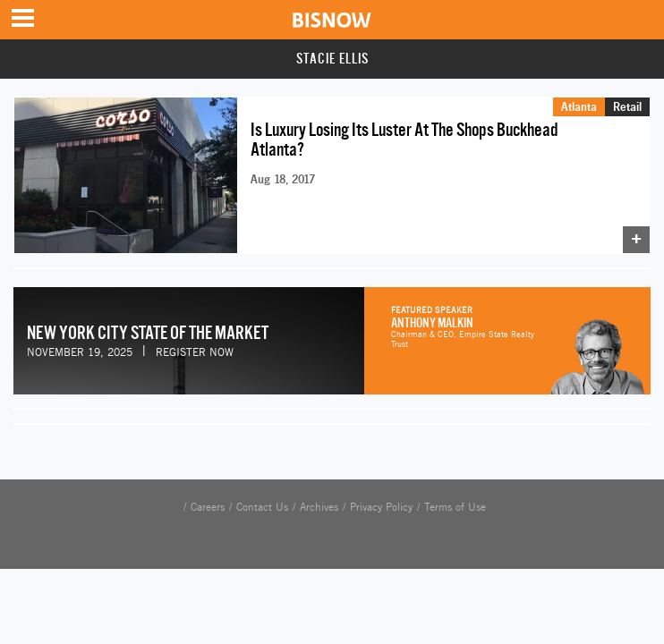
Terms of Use (455, 507)
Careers (208, 507)
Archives (319, 507)
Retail (627, 106)
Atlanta (579, 106)
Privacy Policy (381, 507)
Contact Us (262, 507)
